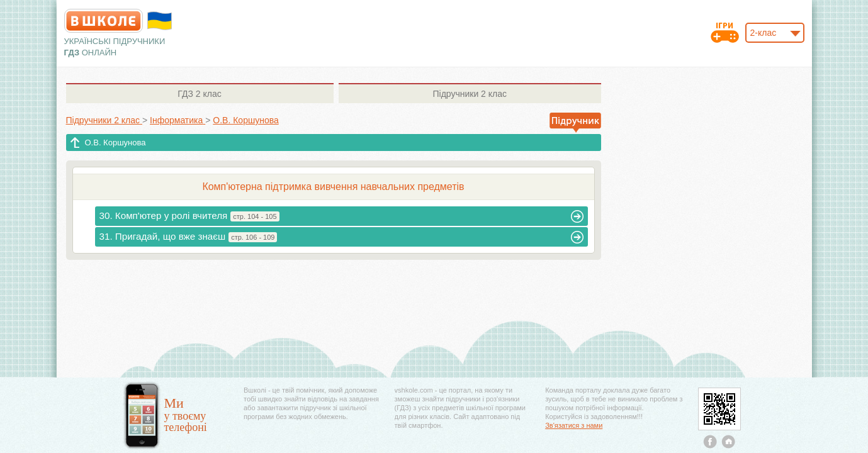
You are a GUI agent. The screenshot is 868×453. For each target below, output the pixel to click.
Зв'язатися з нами (574, 425)
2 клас (199, 94)
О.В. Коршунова (116, 143)
